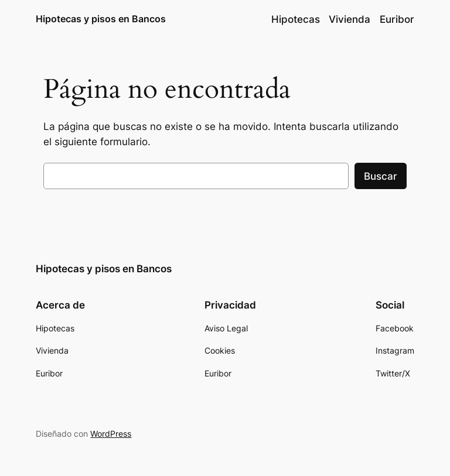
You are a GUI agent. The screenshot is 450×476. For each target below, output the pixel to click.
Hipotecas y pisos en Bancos (101, 19)
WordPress (111, 434)
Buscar (381, 176)
